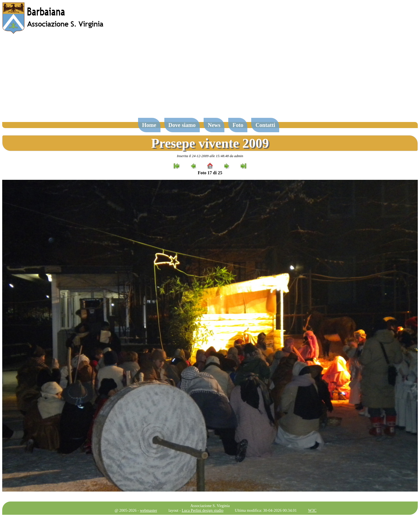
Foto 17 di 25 (210, 173)
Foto (238, 125)
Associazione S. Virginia (210, 506)
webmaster (148, 510)
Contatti (265, 125)
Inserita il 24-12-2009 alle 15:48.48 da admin (210, 156)
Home (149, 125)
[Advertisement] (210, 79)
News (214, 125)
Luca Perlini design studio (203, 510)
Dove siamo (182, 125)
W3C (312, 510)
